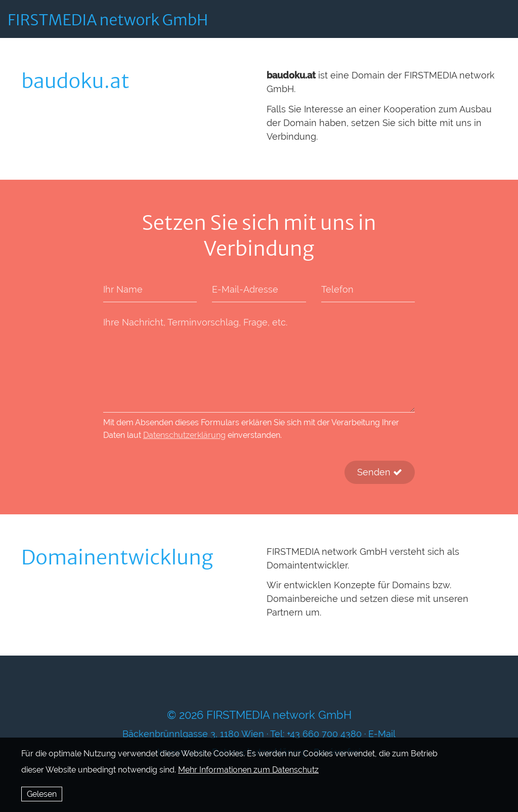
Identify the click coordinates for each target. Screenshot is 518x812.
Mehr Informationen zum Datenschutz (248, 770)
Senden (380, 472)
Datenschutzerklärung (184, 435)
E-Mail (382, 734)
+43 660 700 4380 (324, 734)
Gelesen (42, 794)
